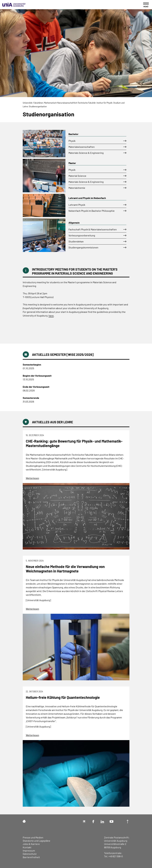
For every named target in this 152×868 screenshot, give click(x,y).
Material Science (77, 176)
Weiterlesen (32, 478)
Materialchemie (77, 188)
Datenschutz (30, 854)
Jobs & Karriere (31, 844)
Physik (72, 141)
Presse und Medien (33, 837)
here (51, 316)
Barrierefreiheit (31, 857)
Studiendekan (76, 241)
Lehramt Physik (77, 205)
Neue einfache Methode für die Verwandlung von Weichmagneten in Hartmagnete (65, 569)
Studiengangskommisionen (83, 247)
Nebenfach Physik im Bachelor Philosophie (92, 211)
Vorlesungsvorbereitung (82, 235)
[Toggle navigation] (146, 5)
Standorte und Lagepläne (36, 841)
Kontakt (27, 847)
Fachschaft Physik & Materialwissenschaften (93, 229)
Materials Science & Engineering (86, 153)
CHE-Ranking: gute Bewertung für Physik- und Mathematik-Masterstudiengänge (74, 443)
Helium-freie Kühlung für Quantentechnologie (63, 697)
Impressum (29, 851)
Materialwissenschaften (82, 147)
